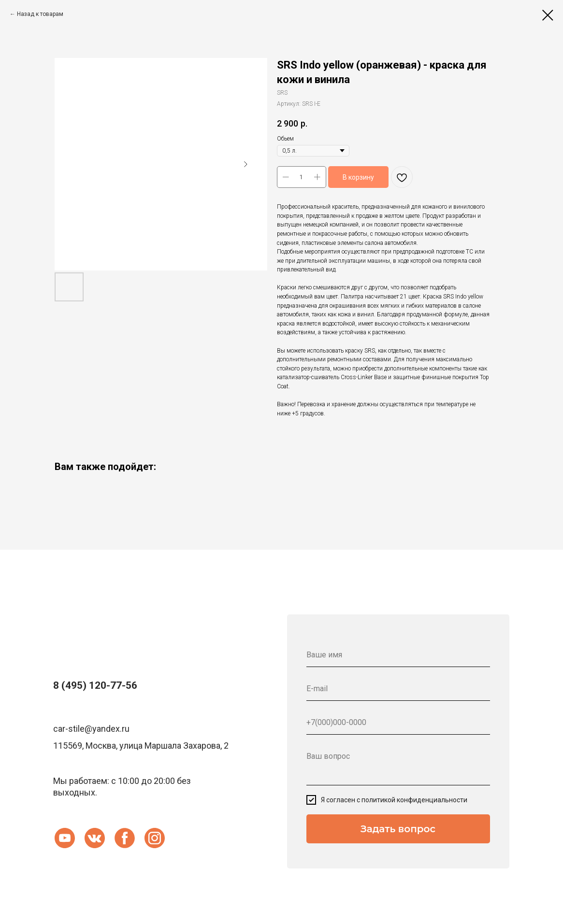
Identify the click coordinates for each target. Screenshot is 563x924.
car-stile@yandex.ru (91, 729)
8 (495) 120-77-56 (95, 685)
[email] (398, 689)
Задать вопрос (398, 829)
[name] (398, 655)
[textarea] (398, 765)
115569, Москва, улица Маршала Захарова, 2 (141, 746)
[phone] (398, 723)
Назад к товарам (40, 14)
